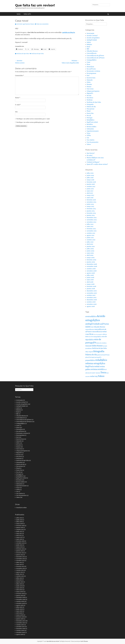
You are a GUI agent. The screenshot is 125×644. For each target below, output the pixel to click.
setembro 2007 (92, 297)
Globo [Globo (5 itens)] (94, 346)
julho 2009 (90, 249)
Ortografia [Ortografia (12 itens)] (99, 351)
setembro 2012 (91, 222)
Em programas (91, 73)
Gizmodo (90, 80)
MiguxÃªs (90, 93)
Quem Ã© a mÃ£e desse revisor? (97, 164)
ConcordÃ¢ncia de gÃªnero (95, 56)
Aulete (89, 42)
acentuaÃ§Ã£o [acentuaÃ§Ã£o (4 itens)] (91, 316)
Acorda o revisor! (92, 36)
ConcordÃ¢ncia (92, 53)
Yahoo (89, 144)
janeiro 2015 (91, 211)
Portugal (89, 118)
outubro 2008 (91, 269)
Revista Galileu (91, 127)
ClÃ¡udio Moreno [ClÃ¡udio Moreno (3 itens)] (99, 327)
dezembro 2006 (92, 300)
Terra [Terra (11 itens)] (103, 373)
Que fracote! (91, 153)
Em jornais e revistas (93, 71)
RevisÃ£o (90, 124)
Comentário (20, 75)
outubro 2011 (91, 233)
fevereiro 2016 (91, 200)
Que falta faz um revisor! (35, 5)
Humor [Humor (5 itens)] (100, 346)
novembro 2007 (92, 293)
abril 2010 (90, 244)
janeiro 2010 (91, 246)
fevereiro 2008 (91, 286)
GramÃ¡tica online (21, 508)
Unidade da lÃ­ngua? (93, 162)
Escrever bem (91, 78)
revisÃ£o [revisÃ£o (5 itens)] (101, 369)
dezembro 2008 (92, 264)
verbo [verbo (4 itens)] (92, 376)
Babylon (89, 44)
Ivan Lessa (90, 89)
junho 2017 (90, 189)
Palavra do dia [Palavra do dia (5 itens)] (91, 355)
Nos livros (90, 98)
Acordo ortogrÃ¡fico (93, 38)
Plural (89, 111)
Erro (88, 75)
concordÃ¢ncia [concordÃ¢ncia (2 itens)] (90, 329)
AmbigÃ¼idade (92, 40)
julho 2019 (90, 173)
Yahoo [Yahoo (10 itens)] (101, 376)
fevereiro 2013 (91, 213)
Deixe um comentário (42, 24)
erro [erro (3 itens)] (87, 337)
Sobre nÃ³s (27, 14)
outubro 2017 (91, 186)
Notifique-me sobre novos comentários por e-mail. (33, 119)
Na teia (89, 95)
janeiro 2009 (91, 262)
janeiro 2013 (91, 215)
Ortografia (90, 104)
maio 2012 (90, 226)
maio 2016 (90, 198)
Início (19, 14)
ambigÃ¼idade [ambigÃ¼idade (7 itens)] (93, 324)
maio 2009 (90, 253)
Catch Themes (84, 641)
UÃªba (89, 135)
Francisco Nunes (29, 24)
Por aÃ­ (89, 116)
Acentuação (90, 33)
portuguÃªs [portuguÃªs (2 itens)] (98, 357)
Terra (88, 133)
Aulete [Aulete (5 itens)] (88, 327)
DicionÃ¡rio (90, 67)
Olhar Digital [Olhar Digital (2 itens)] (89, 352)
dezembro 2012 (92, 218)
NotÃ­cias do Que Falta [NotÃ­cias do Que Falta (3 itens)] (99, 348)
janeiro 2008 (91, 289)
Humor (89, 87)
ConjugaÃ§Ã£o (92, 60)
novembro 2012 (92, 220)
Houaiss (89, 84)
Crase (88, 62)
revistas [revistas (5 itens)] (94, 369)
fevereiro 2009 (91, 260)
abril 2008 (90, 282)
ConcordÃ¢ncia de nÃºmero (96, 58)
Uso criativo (91, 140)
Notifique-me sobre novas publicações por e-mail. (33, 122)
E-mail (18, 105)
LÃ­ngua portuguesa (93, 91)
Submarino (90, 129)
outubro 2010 (91, 240)
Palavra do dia (91, 107)
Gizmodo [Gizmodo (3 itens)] (88, 346)
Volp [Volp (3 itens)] (96, 376)
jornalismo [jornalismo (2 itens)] (89, 348)
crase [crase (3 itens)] (87, 334)
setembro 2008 (92, 271)
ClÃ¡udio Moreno (92, 51)
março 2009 (91, 258)
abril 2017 (90, 193)
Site (16, 112)
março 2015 (90, 206)
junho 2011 (90, 238)
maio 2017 (90, 191)
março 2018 (90, 180)
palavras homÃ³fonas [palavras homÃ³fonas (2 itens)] (103, 355)
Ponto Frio (90, 113)
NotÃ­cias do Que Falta (23, 54)
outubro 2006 (91, 302)
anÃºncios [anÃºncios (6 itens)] (104, 324)
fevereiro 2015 (91, 209)
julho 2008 (90, 275)
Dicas (88, 64)
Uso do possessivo (93, 142)
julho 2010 (90, 242)
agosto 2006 (91, 306)
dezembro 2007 (92, 291)
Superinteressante (93, 131)
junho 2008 (90, 277)
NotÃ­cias (90, 100)
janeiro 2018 (91, 184)
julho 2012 (90, 224)
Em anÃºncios (91, 69)
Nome (18, 98)
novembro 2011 (92, 231)
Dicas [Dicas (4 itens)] (91, 334)
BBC (88, 49)
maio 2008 (90, 280)
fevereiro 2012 (91, 229)
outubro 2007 (91, 295)
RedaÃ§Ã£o (91, 120)
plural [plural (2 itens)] (87, 357)
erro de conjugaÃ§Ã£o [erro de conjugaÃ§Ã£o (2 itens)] (95, 337)
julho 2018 (90, 178)
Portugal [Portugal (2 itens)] (92, 357)
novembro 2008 (92, 266)
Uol (88, 138)
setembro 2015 (91, 202)
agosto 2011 (90, 235)
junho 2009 (90, 251)
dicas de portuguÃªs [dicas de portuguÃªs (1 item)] (98, 334)
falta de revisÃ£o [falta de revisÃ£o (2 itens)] (102, 343)
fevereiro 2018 (91, 182)
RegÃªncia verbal (92, 122)
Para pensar (90, 109)
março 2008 (91, 284)
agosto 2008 (91, 273)
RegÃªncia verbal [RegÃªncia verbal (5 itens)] (92, 367)
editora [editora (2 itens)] (105, 334)
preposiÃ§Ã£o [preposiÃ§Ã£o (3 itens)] (90, 360)
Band (88, 47)
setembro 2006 (92, 304)
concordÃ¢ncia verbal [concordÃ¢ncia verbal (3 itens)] (99, 332)
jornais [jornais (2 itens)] (105, 346)
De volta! (90, 155)
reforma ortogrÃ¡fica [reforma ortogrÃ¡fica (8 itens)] (95, 363)
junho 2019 (90, 175)
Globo (89, 82)
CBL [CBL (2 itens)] (92, 327)
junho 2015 (90, 204)
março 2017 (90, 195)
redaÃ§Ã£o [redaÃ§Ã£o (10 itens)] (101, 360)
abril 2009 (90, 255)
